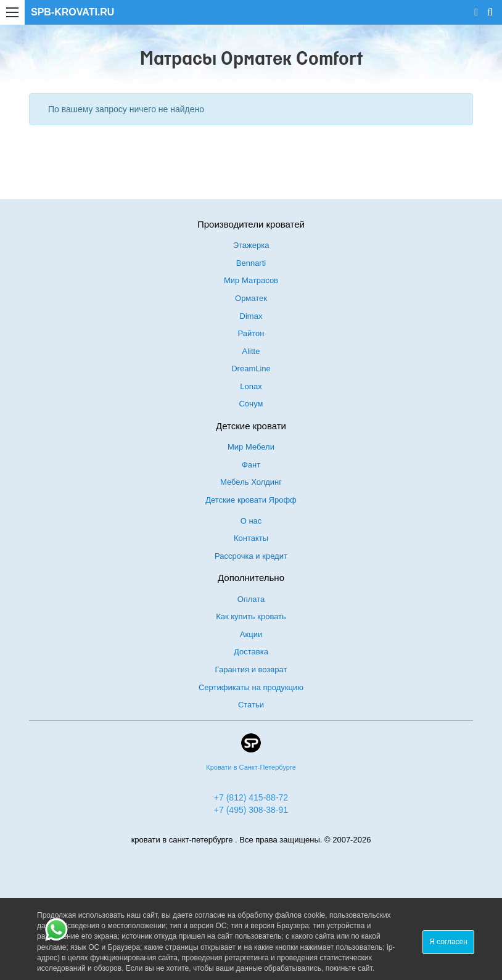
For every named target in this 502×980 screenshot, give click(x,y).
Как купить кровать (251, 616)
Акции (251, 634)
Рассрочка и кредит (251, 556)
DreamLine (251, 369)
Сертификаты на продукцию (251, 687)
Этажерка (251, 245)
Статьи (251, 705)
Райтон (251, 333)
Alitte (251, 351)
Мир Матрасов (251, 280)
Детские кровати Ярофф (251, 500)
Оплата (251, 599)
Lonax (251, 386)
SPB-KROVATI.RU (72, 12)
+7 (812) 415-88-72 (251, 797)
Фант (251, 465)
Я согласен (448, 942)
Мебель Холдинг (251, 482)
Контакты (251, 538)
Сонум (251, 404)
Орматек (251, 298)
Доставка (251, 652)
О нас (251, 521)
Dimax (251, 316)
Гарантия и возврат (251, 669)
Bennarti (251, 263)
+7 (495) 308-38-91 (251, 810)
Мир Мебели (251, 447)
